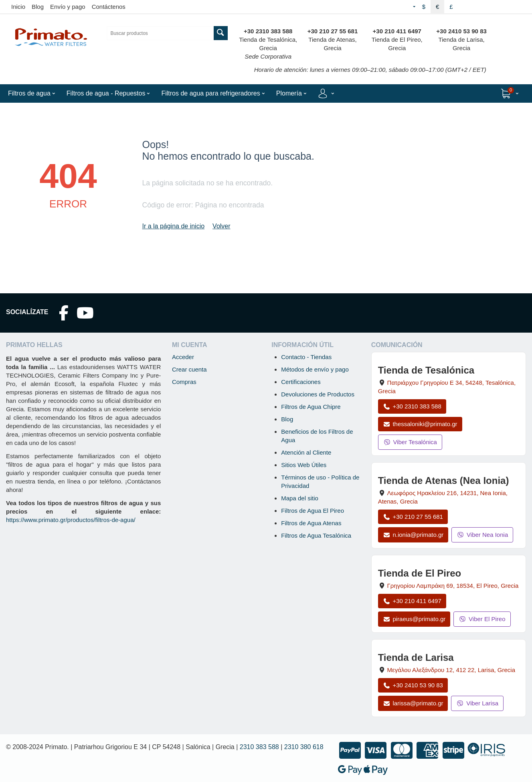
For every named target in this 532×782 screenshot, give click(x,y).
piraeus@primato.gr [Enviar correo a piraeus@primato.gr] (414, 619)
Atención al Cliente (306, 452)
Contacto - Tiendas (306, 357)
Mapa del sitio (300, 498)
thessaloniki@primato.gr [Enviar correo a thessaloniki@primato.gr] (420, 424)
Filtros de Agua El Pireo (313, 511)
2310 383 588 (259, 747)
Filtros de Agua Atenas (311, 523)
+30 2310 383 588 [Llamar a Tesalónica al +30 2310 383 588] (412, 406)
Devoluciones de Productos (318, 394)
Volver (221, 226)
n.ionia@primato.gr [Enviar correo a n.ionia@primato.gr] (413, 535)
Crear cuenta (189, 369)
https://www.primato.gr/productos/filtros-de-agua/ (71, 520)
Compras (184, 382)
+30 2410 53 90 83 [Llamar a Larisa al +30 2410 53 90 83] (413, 685)
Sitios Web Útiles (304, 465)
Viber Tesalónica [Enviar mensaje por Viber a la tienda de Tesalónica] (410, 442)
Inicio (18, 7)
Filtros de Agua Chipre (311, 407)
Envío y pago (68, 7)
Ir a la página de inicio (173, 226)
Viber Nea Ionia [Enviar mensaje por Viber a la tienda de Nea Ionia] (482, 535)
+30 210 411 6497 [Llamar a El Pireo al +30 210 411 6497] (412, 601)
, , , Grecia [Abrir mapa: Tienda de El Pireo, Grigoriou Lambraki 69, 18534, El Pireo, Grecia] (453, 586)
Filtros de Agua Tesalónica (316, 535)
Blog (38, 7)
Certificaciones (301, 382)
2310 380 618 (304, 747)
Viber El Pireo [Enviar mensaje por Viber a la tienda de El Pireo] (482, 619)
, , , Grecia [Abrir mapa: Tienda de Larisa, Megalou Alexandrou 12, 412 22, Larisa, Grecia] (451, 670)
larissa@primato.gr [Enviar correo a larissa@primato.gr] (413, 703)
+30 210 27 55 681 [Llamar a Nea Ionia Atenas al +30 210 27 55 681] (413, 517)
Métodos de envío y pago (315, 369)
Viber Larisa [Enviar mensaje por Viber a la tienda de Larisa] (477, 703)
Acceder (183, 357)
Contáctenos (109, 7)
